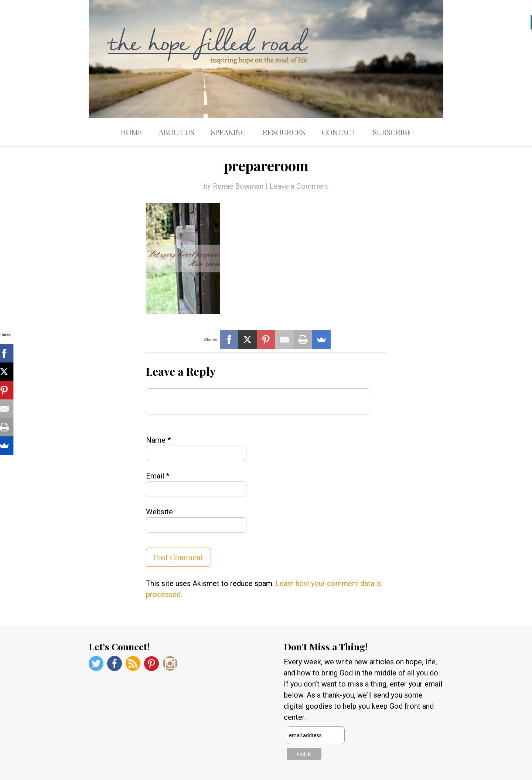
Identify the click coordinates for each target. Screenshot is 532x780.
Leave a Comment (299, 186)
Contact (339, 132)
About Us (177, 132)
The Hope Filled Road (266, 59)
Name (158, 440)
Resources (284, 132)
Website (159, 512)
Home (132, 132)
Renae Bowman (238, 186)
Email (158, 476)
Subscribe (392, 132)
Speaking (229, 132)
